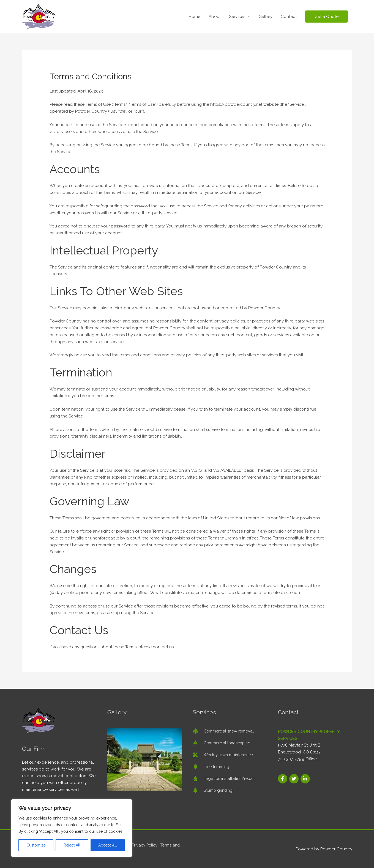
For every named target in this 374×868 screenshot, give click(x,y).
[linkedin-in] (305, 779)
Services (237, 17)
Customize (36, 845)
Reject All (72, 845)
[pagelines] (223, 743)
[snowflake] (224, 731)
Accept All (107, 845)
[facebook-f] (283, 779)
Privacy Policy (145, 845)
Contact (289, 17)
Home (195, 17)
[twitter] (294, 779)
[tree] (211, 767)
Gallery (266, 17)
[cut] (224, 755)
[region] (72, 828)
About (215, 17)
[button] (327, 17)
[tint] (225, 779)
